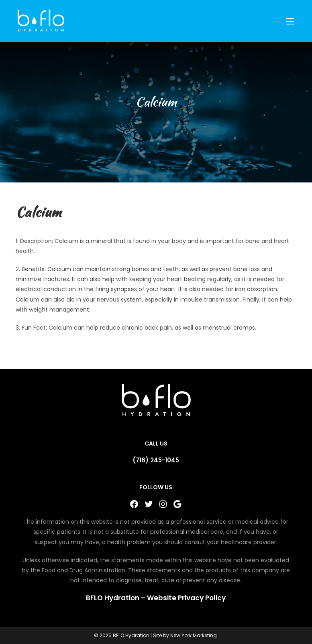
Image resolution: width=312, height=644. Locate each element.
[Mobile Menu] (291, 21)
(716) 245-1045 (156, 460)
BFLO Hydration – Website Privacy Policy (156, 598)
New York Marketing (194, 635)
